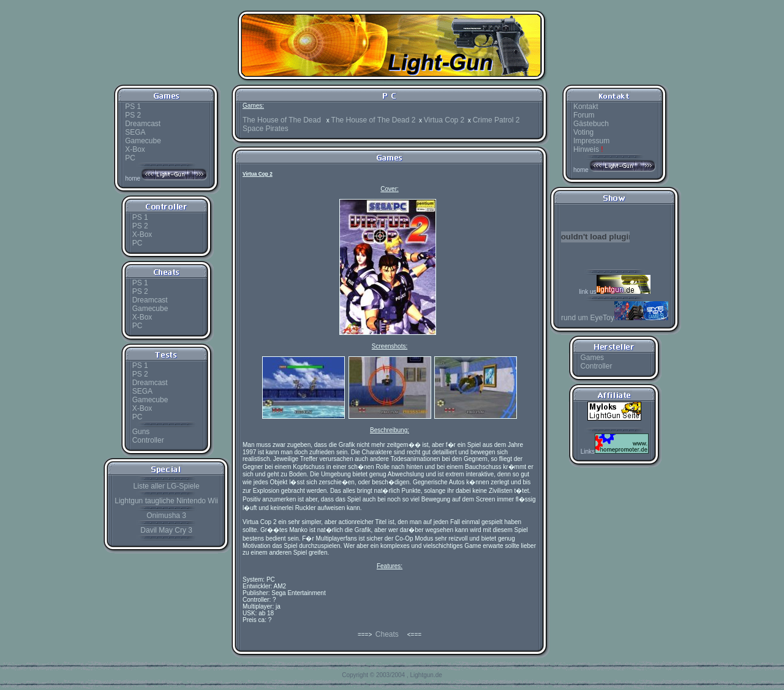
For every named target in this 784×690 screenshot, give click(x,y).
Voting (583, 132)
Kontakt (586, 107)
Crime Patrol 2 (496, 120)
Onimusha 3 (166, 516)
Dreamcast (143, 124)
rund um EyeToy (615, 318)
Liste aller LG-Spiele (167, 486)
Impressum (591, 141)
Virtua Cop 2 (444, 120)
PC (130, 158)
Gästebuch (591, 124)
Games (592, 358)
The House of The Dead (283, 120)
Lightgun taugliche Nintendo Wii (166, 501)
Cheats (387, 634)
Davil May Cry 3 (166, 530)
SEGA (135, 132)
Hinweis (588, 149)
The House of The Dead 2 (374, 120)
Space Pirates (266, 129)
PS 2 (133, 115)
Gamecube (143, 141)
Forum (584, 115)
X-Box (135, 149)
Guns (141, 432)
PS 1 (133, 107)
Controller (148, 440)
